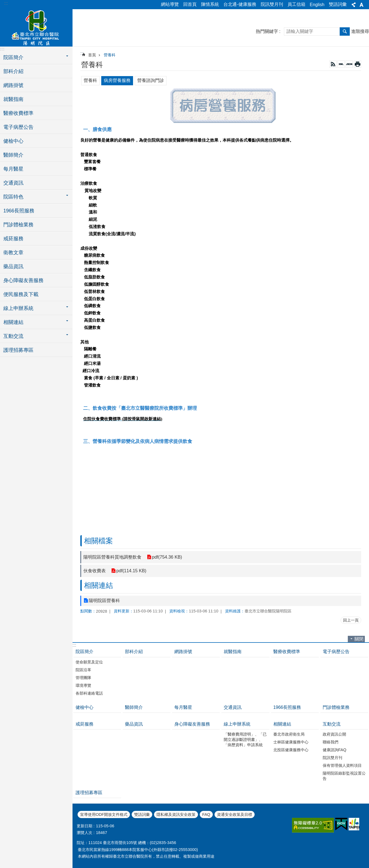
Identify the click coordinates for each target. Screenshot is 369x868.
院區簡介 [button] (13, 57)
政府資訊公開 (334, 734)
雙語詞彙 (338, 4)
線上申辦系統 (237, 724)
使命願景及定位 (89, 662)
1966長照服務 (19, 211)
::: (6, 3)
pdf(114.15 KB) (131, 571)
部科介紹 (13, 71)
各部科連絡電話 (89, 693)
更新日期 (85, 826)
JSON (349, 64)
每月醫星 (13, 169)
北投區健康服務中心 (291, 750)
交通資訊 (13, 183)
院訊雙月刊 (272, 4)
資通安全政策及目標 (235, 814)
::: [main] (82, 53)
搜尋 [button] (345, 31)
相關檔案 (98, 541)
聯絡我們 (331, 742)
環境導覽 (83, 685)
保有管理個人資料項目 (342, 765)
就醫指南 (13, 99)
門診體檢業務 (18, 225)
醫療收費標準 (18, 113)
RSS (333, 64)
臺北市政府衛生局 (289, 734)
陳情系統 (210, 4)
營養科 (110, 55)
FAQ (206, 814)
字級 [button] (361, 5)
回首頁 (190, 4)
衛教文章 (13, 253)
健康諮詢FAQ (335, 750)
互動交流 (332, 724)
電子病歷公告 (18, 127)
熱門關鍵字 (267, 31)
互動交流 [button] (13, 336)
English (317, 5)
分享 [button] (354, 5)
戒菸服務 (13, 239)
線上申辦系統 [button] (18, 308)
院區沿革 (83, 670)
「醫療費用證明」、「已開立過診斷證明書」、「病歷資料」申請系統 (245, 740)
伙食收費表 (95, 571)
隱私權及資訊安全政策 (176, 814)
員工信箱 (296, 4)
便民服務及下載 (21, 294)
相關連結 (98, 585)
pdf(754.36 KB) (167, 557)
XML (341, 64)
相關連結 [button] (13, 322)
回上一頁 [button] (351, 620)
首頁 (92, 55)
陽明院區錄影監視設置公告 (344, 776)
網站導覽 (170, 4)
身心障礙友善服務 (23, 280)
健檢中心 (13, 141)
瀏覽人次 (85, 833)
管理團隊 (83, 678)
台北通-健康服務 (240, 4)
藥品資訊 (13, 266)
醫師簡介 (13, 155)
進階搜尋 (360, 31)
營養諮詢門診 (151, 80)
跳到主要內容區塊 (3, 3)
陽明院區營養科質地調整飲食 (112, 557)
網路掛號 (13, 85)
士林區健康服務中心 (291, 742)
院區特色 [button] (13, 197)
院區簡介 (85, 652)
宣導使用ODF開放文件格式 (104, 814)
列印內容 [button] (358, 64)
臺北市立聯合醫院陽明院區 (36, 27)
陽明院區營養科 (104, 601)
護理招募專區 (18, 350)
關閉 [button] (359, 639)
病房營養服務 (117, 80)
